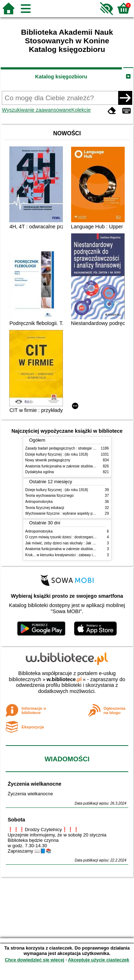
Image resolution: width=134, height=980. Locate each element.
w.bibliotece (64, 679)
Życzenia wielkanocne (34, 784)
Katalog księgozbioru (61, 77)
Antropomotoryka (39, 502)
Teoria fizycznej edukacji (45, 508)
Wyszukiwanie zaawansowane (36, 110)
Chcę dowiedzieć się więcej (34, 960)
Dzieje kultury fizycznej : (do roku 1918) (57, 454)
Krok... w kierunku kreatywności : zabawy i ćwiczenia (67, 555)
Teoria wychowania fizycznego (50, 496)
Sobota (16, 820)
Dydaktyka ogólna (40, 472)
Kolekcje (81, 110)
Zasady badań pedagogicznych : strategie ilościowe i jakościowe (77, 448)
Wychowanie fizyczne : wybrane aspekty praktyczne (67, 513)
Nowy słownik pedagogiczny (48, 460)
